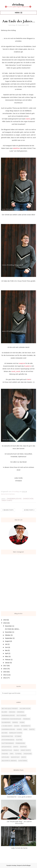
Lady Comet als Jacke (19, 848)
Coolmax (12, 712)
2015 (5, 672)
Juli (6, 644)
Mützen (5, 733)
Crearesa (21, 712)
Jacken (17, 726)
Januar (7, 663)
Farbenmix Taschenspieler (11, 719)
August (7, 641)
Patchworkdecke (8, 740)
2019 (5, 620)
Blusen (4, 712)
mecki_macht (16, 371)
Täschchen (28, 754)
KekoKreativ (26, 726)
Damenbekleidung (14, 499)
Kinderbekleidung (8, 729)
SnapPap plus (7, 750)
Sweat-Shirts (7, 500)
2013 (5, 678)
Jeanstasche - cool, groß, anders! (19, 797)
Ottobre (18, 736)
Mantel (32, 729)
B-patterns (28, 366)
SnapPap (23, 747)
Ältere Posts (29, 510)
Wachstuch (15, 757)
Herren (15, 722)
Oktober (8, 635)
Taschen (5, 754)
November (8, 632)
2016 (5, 669)
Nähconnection (7, 736)
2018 (5, 623)
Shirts (16, 747)
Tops (12, 754)
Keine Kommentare (8, 494)
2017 (5, 666)
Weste (24, 757)
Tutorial (18, 754)
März (7, 656)
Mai (6, 650)
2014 (5, 675)
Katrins (28, 119)
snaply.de (22, 363)
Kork (25, 729)
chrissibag (14, 865)
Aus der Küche (25, 708)
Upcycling (5, 757)
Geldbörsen (6, 722)
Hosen (22, 722)
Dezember (8, 626)
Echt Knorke (21, 715)
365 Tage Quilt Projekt (10, 708)
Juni (6, 647)
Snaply (16, 750)
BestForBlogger (27, 865)
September (9, 638)
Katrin (29, 379)
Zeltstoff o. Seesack (9, 761)
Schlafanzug (7, 747)
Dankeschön (28, 499)
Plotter (19, 740)
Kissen (19, 729)
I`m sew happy (7, 726)
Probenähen (20, 743)
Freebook (27, 719)
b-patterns (23, 761)
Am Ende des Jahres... (19, 21)
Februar (8, 660)
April (7, 653)
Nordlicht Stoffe (16, 733)
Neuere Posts (9, 510)
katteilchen (16, 148)
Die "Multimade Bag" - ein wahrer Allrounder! (19, 822)
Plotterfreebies (8, 743)
